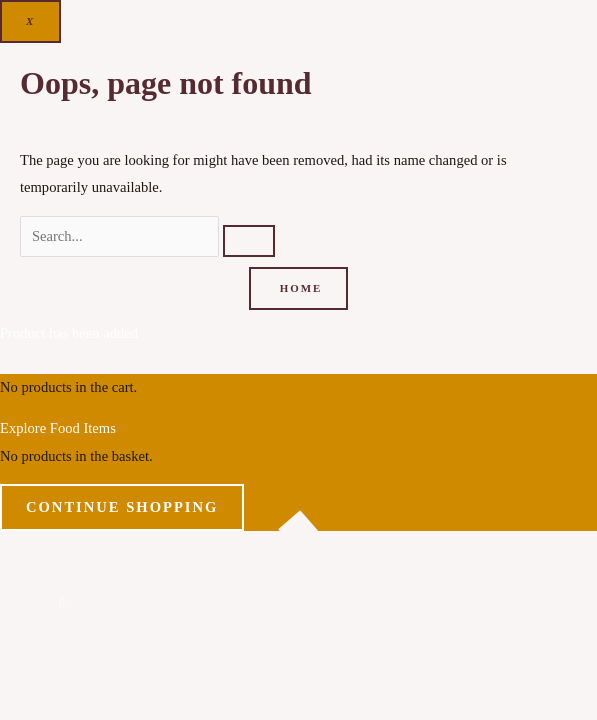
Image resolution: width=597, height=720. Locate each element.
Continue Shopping (122, 507)
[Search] (249, 241)
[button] (62, 603)
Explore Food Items (58, 428)
